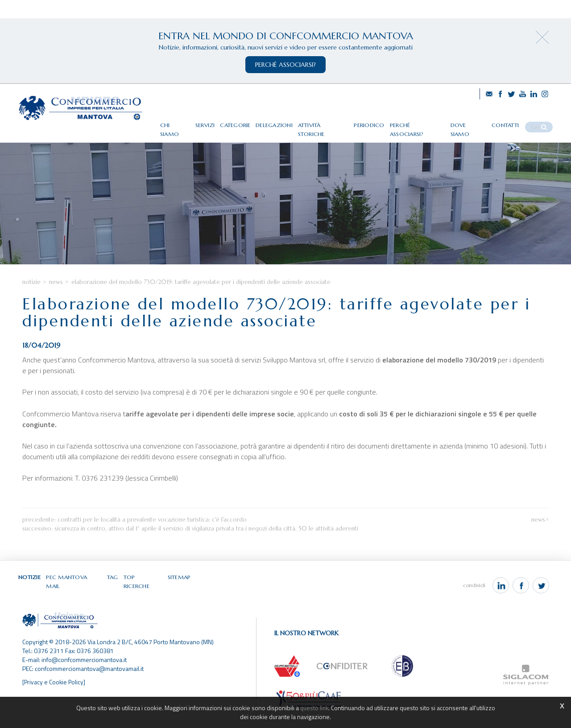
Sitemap (179, 597)
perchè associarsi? (285, 65)
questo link (314, 708)
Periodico (382, 121)
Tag (113, 597)
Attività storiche (338, 121)
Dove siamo (477, 121)
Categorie (251, 121)
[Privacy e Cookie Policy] (55, 694)
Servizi (220, 121)
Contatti (513, 121)
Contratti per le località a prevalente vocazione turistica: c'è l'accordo (152, 539)
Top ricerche (144, 597)
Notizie (31, 302)
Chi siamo (190, 121)
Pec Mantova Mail (75, 597)
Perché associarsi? (428, 121)
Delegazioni (289, 121)
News (56, 302)
